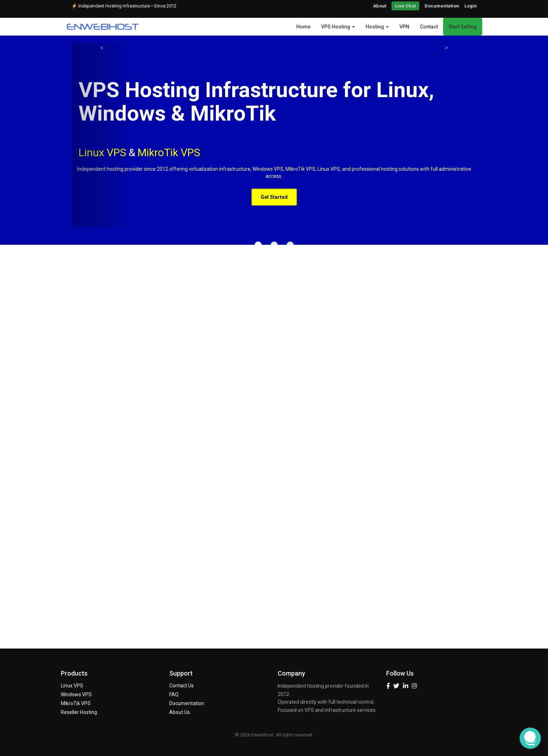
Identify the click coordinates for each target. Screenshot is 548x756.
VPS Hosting (338, 27)
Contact (429, 27)
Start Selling (463, 27)
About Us (180, 712)
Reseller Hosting (79, 712)
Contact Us (182, 686)
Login (471, 6)
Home (303, 27)
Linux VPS (72, 686)
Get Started (274, 197)
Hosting (377, 27)
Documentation (442, 6)
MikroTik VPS (169, 152)
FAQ (174, 694)
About (380, 6)
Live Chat (405, 6)
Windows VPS (76, 694)
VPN (404, 27)
